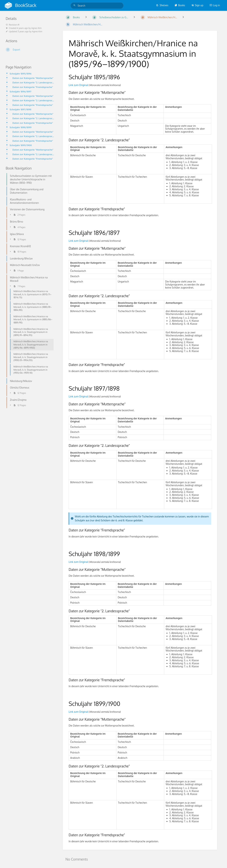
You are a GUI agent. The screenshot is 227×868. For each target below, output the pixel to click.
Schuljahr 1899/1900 (21, 145)
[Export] (30, 50)
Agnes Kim (36, 28)
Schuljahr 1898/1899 (20, 127)
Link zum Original (78, 85)
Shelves (162, 5)
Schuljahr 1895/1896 (20, 74)
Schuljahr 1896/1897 (20, 91)
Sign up (197, 5)
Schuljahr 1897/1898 (20, 109)
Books (180, 5)
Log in (215, 5)
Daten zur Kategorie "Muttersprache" (33, 78)
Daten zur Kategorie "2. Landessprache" (33, 82)
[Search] (75, 5)
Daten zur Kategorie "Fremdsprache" (33, 87)
